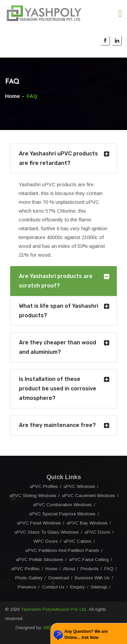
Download (59, 578)
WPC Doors (46, 541)
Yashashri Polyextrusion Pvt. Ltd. (54, 609)
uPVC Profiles (44, 486)
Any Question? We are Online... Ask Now (86, 635)
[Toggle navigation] (120, 14)
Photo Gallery (29, 578)
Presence (27, 587)
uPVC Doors (98, 532)
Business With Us (92, 578)
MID (48, 628)
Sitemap (99, 587)
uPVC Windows (79, 486)
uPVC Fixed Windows (39, 523)
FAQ (109, 569)
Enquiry (78, 587)
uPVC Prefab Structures (40, 560)
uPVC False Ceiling (89, 560)
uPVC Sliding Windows (33, 496)
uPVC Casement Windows (89, 496)
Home (13, 96)
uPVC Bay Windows (87, 523)
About (69, 569)
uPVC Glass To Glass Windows (47, 532)
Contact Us (53, 587)
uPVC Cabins (78, 541)
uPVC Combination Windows (62, 505)
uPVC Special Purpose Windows (62, 514)
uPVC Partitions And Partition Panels (62, 550)
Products (90, 569)
